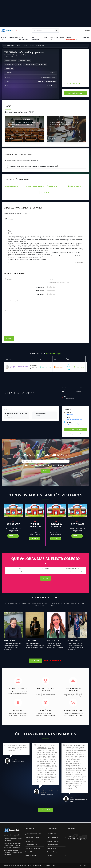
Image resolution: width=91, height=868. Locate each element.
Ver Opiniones (45, 810)
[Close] (84, 166)
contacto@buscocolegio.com (77, 839)
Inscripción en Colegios (32, 837)
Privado (51, 465)
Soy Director (45, 192)
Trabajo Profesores (36, 39)
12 (10, 263)
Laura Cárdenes (75, 640)
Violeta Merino (53, 640)
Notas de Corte (68, 367)
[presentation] (17, 330)
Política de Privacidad (34, 865)
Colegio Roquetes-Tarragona (48, 794)
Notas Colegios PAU (31, 845)
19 (55, 287)
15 (53, 287)
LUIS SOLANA (13, 524)
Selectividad (59, 367)
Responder (79, 263)
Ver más (13, 536)
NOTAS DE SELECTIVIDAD (19, 120)
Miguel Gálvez (32, 640)
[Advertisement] (45, 13)
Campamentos (13, 38)
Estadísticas (46, 710)
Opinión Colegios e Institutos (73, 690)
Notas (46, 38)
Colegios (71, 39)
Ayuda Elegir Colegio (57, 38)
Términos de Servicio (49, 865)
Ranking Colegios (52, 848)
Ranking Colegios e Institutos (46, 690)
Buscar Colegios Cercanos (74, 83)
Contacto (86, 38)
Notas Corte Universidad (33, 848)
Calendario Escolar (25, 60)
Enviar (9, 338)
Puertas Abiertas (30, 64)
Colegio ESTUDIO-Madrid (18, 762)
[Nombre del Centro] (45, 461)
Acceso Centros (51, 834)
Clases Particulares (24, 39)
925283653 (70, 414)
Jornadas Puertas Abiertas (33, 834)
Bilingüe (61, 465)
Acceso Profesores (52, 845)
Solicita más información (76, 93)
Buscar (4, 38)
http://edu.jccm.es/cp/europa (75, 424)
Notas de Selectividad (73, 710)
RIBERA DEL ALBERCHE (56, 525)
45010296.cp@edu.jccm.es (74, 419)
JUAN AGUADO (77, 524)
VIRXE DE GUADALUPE (35, 525)
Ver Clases (35, 661)
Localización (9, 64)
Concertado (40, 465)
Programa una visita (76, 434)
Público (29, 465)
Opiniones (42, 64)
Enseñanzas (9, 68)
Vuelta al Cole (79, 367)
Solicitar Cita (61, 166)
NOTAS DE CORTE (57, 120)
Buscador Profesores (53, 841)
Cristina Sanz (10, 640)
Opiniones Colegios (53, 852)
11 (16, 263)
